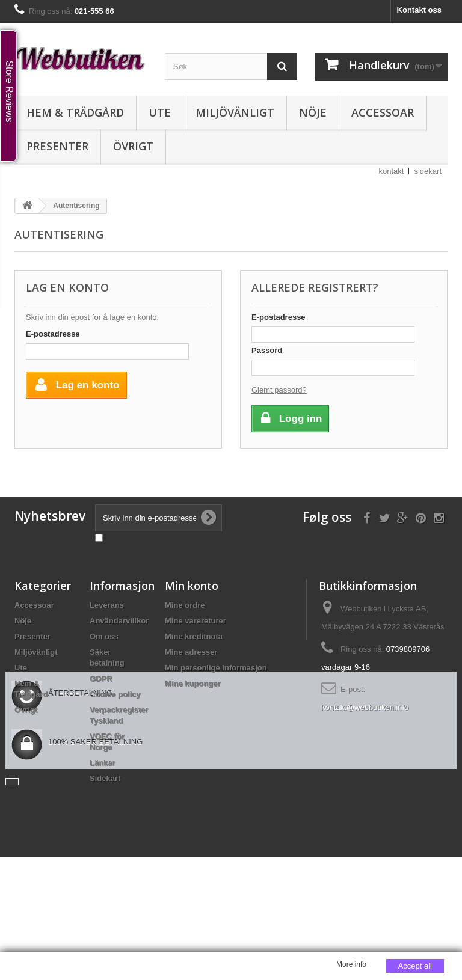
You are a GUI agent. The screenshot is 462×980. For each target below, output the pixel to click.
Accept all (415, 966)
